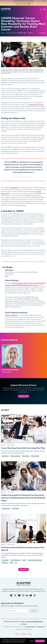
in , (14, 188)
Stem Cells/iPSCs (35, 456)
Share (43, 33)
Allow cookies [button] (40, 641)
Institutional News (6, 509)
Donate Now (24, 396)
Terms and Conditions (30, 627)
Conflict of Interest (40, 627)
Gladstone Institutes (11, 315)
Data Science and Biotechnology (35, 560)
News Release (5, 456)
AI (16, 563)
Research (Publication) (15, 456)
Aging (11, 563)
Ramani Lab (5, 563)
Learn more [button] (21, 642)
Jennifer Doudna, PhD (10, 370)
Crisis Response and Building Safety (34, 622)
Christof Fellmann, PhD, (36, 105)
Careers (17, 634)
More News (24, 569)
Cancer (24, 560)
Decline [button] (32, 641)
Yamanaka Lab (26, 456)
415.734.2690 (9, 274)
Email (7, 276)
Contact (30, 634)
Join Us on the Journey (23, 4)
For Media (24, 634)
